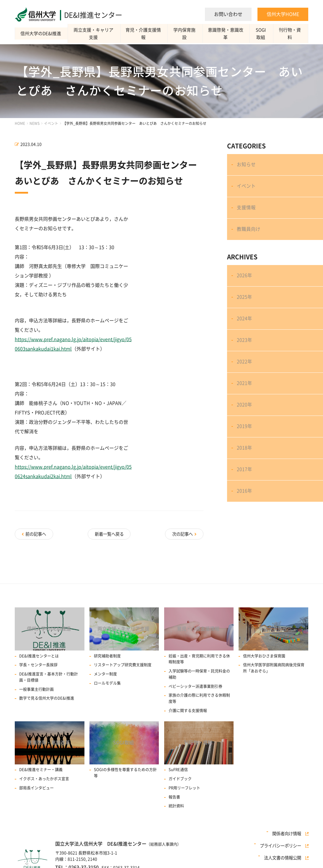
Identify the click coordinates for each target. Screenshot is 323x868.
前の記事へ (36, 533)
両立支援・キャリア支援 (94, 34)
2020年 (245, 432)
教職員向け (249, 238)
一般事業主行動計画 (36, 687)
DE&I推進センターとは (39, 653)
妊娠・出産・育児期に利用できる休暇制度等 (199, 656)
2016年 (245, 528)
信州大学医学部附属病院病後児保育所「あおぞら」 (274, 665)
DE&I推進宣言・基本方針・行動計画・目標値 (49, 674)
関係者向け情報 (289, 841)
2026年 (245, 287)
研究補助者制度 (107, 653)
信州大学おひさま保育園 (264, 653)
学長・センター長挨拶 (38, 662)
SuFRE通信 (178, 769)
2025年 (245, 311)
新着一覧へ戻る (109, 533)
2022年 (245, 384)
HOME (20, 123)
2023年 (245, 359)
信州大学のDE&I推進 (41, 33)
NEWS (35, 123)
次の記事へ (182, 533)
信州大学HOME (283, 14)
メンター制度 (105, 671)
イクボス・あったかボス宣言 (44, 778)
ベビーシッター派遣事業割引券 (195, 684)
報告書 (174, 796)
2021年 (245, 408)
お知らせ (247, 166)
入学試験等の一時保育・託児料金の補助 (199, 671)
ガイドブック (180, 778)
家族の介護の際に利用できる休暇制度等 (199, 696)
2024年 (245, 335)
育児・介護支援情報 (144, 33)
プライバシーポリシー (283, 849)
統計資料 (176, 805)
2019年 (245, 456)
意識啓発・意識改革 (226, 33)
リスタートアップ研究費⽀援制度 (123, 662)
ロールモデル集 (107, 680)
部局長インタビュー (36, 787)
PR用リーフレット (184, 787)
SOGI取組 (261, 34)
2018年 (245, 480)
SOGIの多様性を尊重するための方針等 (125, 772)
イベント (51, 123)
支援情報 (247, 214)
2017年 (245, 504)
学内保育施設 (185, 33)
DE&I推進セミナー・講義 (41, 769)
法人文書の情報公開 (285, 856)
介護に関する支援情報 (188, 708)
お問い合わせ (228, 14)
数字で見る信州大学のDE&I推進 (47, 695)
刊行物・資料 (291, 33)
